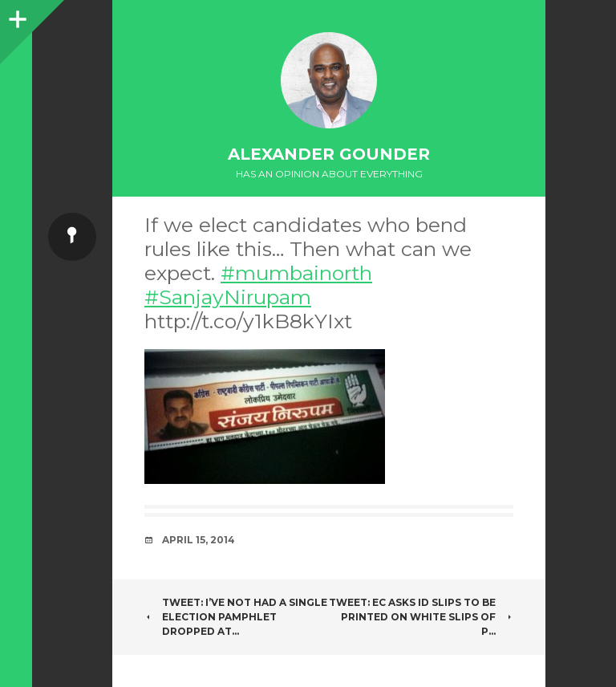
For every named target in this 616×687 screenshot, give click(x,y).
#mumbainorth (296, 273)
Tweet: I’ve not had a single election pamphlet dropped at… (236, 617)
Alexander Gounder (329, 154)
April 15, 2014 (199, 540)
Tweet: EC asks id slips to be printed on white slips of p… (421, 617)
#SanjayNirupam (228, 297)
